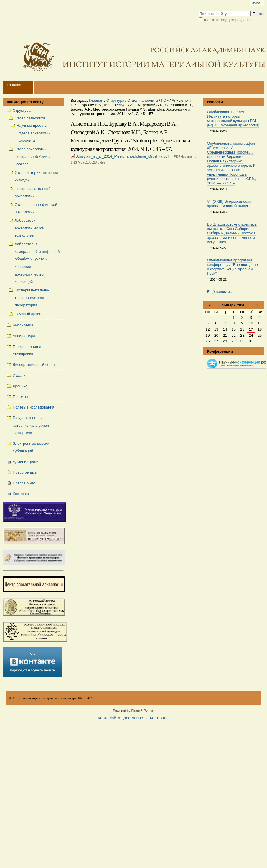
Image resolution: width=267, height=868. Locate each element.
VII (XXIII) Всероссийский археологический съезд (229, 204)
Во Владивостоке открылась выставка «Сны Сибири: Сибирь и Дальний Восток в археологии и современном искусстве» (232, 233)
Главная (14, 85)
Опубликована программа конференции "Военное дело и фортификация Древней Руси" (233, 267)
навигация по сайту (25, 102)
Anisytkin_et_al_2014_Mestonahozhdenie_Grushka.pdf (120, 156)
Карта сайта (109, 718)
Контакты (158, 718)
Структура (115, 100)
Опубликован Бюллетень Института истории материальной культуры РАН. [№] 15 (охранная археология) (233, 119)
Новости (215, 102)
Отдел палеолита (143, 100)
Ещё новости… (220, 292)
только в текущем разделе (227, 20)
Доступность (135, 718)
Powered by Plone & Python (133, 711)
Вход (256, 3)
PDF (165, 100)
